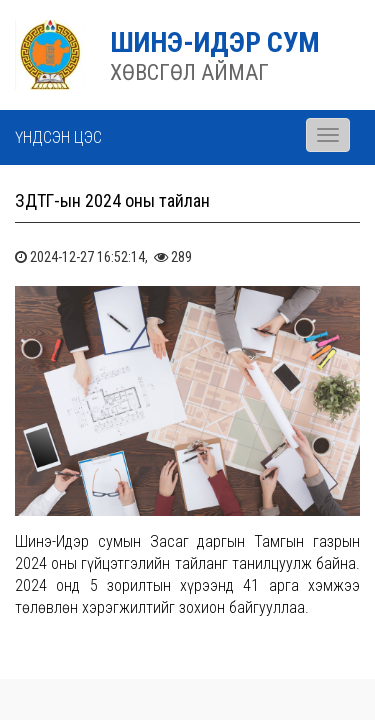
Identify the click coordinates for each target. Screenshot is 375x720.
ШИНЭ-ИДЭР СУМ (215, 42)
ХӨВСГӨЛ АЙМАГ (189, 72)
